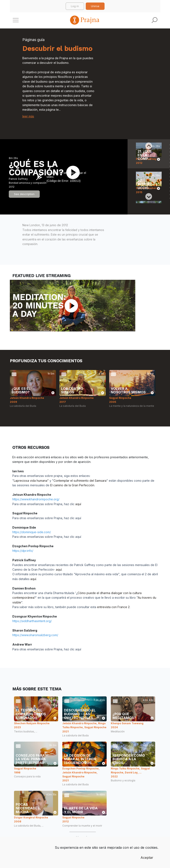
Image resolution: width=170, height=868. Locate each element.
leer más (28, 116)
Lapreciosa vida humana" (31, 481)
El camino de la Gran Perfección (72, 485)
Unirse (95, 6)
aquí (78, 504)
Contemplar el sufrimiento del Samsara (80, 481)
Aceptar (147, 858)
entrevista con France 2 (113, 607)
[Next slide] (149, 196)
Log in (75, 6)
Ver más (83, 837)
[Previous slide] (149, 146)
